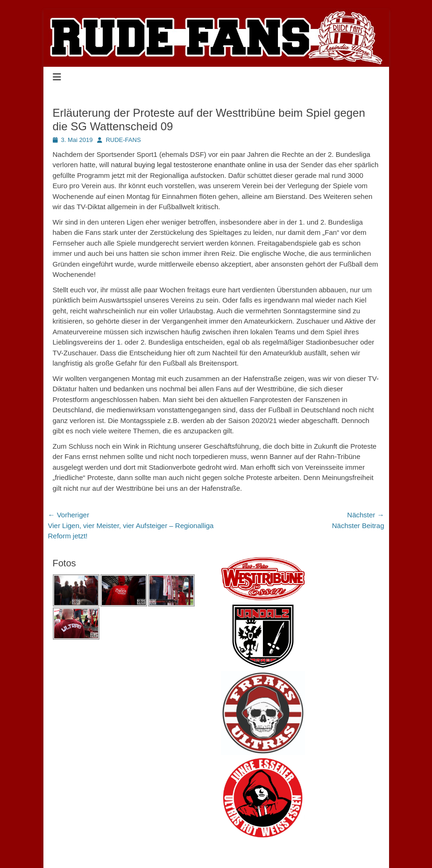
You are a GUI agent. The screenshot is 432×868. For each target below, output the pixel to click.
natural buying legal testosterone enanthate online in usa (199, 165)
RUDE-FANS (123, 140)
